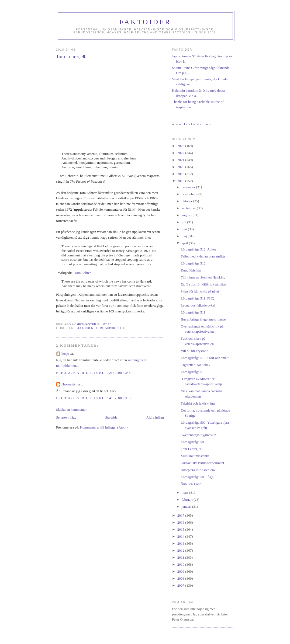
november (189, 194)
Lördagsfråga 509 (193, 442)
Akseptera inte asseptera (198, 470)
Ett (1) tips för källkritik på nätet (203, 284)
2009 (181, 571)
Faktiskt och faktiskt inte (198, 403)
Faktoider (145, 22)
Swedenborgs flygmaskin (198, 435)
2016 (181, 522)
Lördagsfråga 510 (193, 372)
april (185, 243)
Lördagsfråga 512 (193, 263)
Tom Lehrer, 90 (191, 449)
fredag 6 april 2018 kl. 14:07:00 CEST (95, 398)
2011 (181, 557)
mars (186, 492)
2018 (181, 181)
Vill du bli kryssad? (194, 351)
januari (187, 507)
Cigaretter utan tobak (195, 365)
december (189, 187)
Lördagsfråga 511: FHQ (197, 298)
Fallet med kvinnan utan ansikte (203, 256)
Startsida (111, 417)
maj (185, 236)
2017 (181, 515)
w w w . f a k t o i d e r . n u (191, 124)
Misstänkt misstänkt (195, 456)
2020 (181, 167)
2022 (181, 153)
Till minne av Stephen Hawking (203, 277)
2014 (181, 536)
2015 (181, 529)
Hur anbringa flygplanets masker (204, 319)
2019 (181, 174)
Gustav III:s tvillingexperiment (202, 463)
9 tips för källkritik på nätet (200, 291)
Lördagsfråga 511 (193, 312)
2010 (181, 564)
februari (188, 499)
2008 (181, 578)
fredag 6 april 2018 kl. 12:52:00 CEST (95, 373)
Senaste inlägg (66, 417)
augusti (187, 215)
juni (185, 229)
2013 (181, 543)
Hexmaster (69, 384)
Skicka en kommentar (71, 410)
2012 (181, 550)
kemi (99, 328)
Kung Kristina (191, 270)
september (189, 208)
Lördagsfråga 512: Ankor (198, 249)
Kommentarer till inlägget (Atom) (104, 427)
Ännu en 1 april (191, 484)
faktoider (84, 328)
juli (184, 222)
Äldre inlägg (155, 417)
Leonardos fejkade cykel (198, 305)
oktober (187, 201)
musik (110, 328)
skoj (122, 328)
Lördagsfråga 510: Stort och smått (205, 358)
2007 (181, 585)
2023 (181, 146)
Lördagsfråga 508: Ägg (197, 477)
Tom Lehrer (83, 273)
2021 (181, 160)
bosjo (65, 354)
